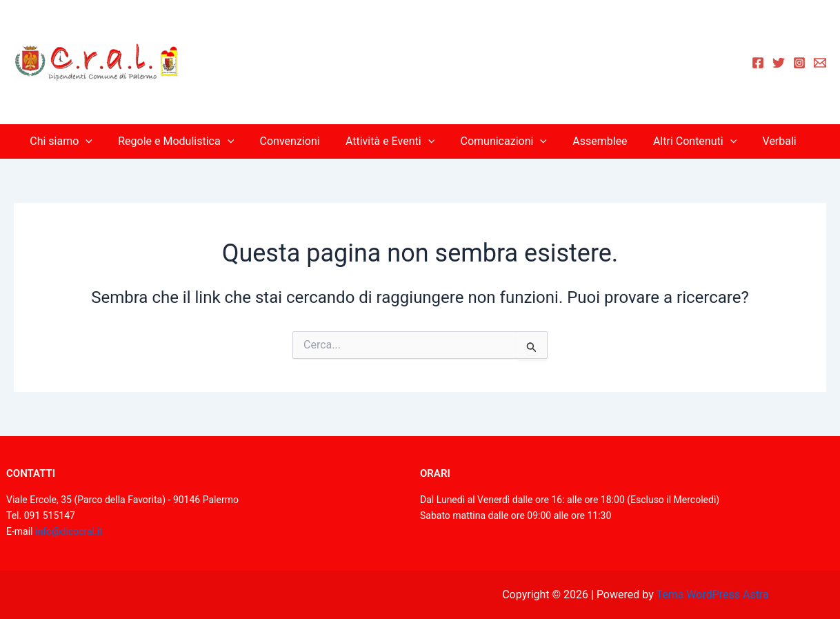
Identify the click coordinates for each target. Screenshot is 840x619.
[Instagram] (799, 63)
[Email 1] (820, 63)
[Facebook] (758, 63)
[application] (99, 141)
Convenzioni (296, 141)
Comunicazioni (502, 141)
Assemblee (594, 141)
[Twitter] (779, 63)
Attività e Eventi (392, 141)
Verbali (767, 141)
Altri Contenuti (686, 141)
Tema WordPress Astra (712, 595)
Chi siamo (74, 141)
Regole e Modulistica (186, 141)
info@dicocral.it (69, 531)
